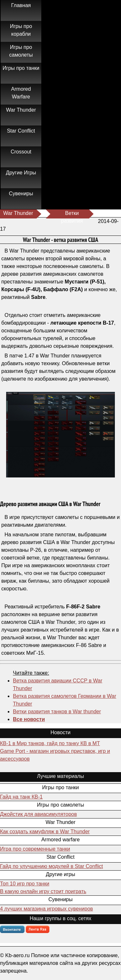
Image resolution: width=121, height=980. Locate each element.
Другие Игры (21, 173)
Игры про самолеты (21, 51)
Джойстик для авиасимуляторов (38, 814)
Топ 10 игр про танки (25, 884)
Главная (21, 5)
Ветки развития (72, 214)
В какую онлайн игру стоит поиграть (43, 891)
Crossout (21, 152)
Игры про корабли (21, 30)
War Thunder (21, 110)
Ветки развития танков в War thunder (57, 712)
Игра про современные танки (35, 849)
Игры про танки (21, 68)
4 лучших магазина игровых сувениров (46, 909)
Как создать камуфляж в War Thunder (45, 832)
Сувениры (21, 194)
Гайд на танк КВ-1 (21, 797)
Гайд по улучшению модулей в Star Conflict (51, 866)
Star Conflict (21, 131)
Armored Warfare (21, 93)
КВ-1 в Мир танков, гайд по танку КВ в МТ (50, 743)
